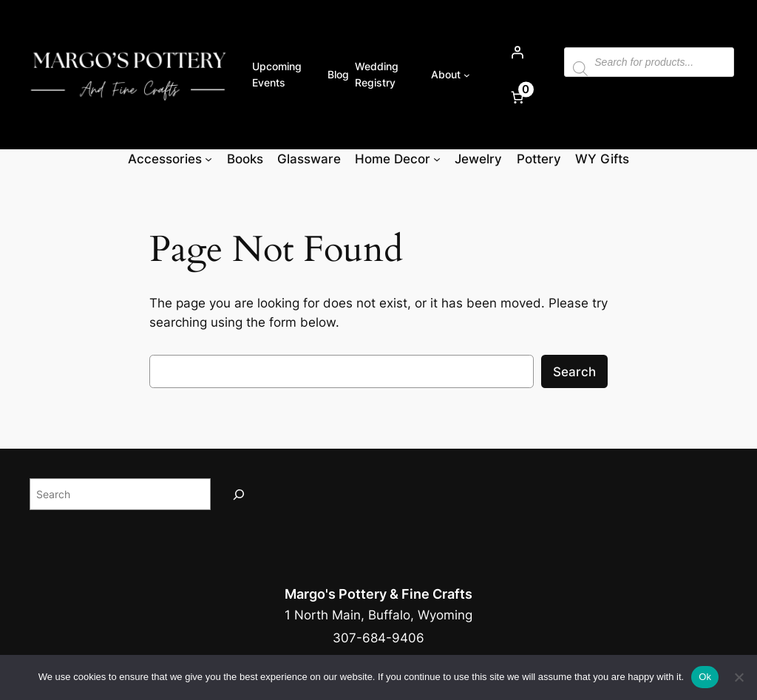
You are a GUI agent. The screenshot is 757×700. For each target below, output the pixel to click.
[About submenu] (467, 75)
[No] (739, 677)
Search (574, 372)
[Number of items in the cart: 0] (517, 98)
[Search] (239, 494)
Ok (705, 677)
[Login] (517, 52)
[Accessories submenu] (208, 159)
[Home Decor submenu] (437, 159)
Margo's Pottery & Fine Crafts (378, 594)
